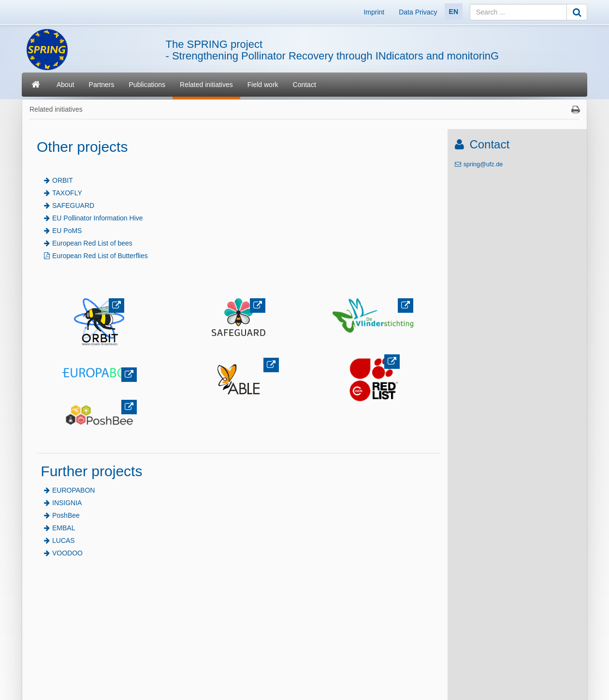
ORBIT (63, 180)
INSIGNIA (67, 503)
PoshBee (66, 515)
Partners (102, 85)
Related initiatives (206, 85)
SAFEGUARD (73, 205)
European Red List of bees (92, 243)
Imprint (374, 12)
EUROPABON (73, 490)
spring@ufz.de (483, 164)
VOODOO (67, 553)
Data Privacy (418, 12)
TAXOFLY (67, 193)
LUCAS (64, 540)
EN (454, 12)
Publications (147, 85)
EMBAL (64, 528)
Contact (304, 85)
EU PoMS (67, 231)
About (65, 85)
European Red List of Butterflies (100, 256)
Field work (263, 85)
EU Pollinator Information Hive (98, 218)
